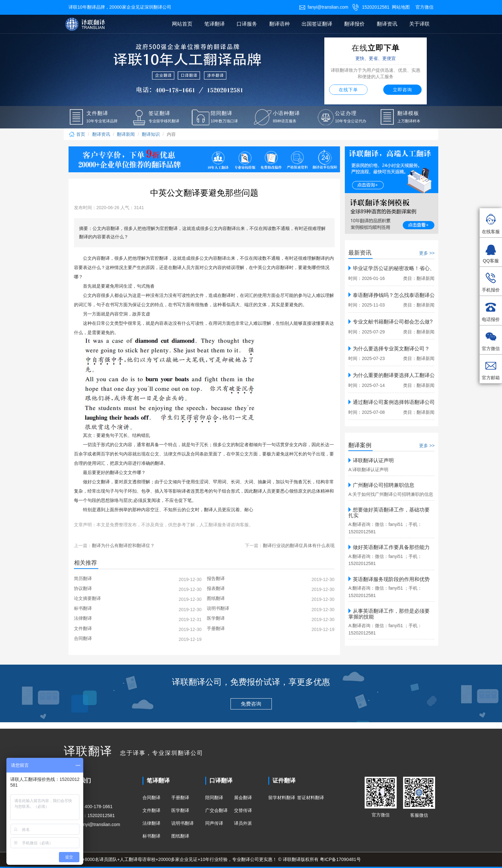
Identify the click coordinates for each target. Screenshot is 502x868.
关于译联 (419, 24)
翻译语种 (279, 24)
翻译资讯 (387, 24)
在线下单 (348, 90)
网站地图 (401, 7)
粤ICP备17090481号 (340, 859)
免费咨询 (251, 704)
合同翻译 (151, 798)
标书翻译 (151, 836)
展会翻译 (243, 798)
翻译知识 (151, 134)
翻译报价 (354, 24)
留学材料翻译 (282, 798)
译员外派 (243, 823)
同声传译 (214, 823)
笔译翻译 (215, 24)
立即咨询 (402, 90)
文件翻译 (151, 810)
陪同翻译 (214, 798)
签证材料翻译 (311, 798)
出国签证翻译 (317, 24)
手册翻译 (180, 798)
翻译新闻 (126, 134)
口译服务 (247, 24)
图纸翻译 (180, 836)
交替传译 (243, 810)
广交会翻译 (216, 810)
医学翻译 (180, 810)
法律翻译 (151, 823)
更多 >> (427, 253)
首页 (77, 134)
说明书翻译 (182, 823)
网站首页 (182, 24)
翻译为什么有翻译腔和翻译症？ (123, 545)
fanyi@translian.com (324, 7)
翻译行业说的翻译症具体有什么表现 (299, 545)
